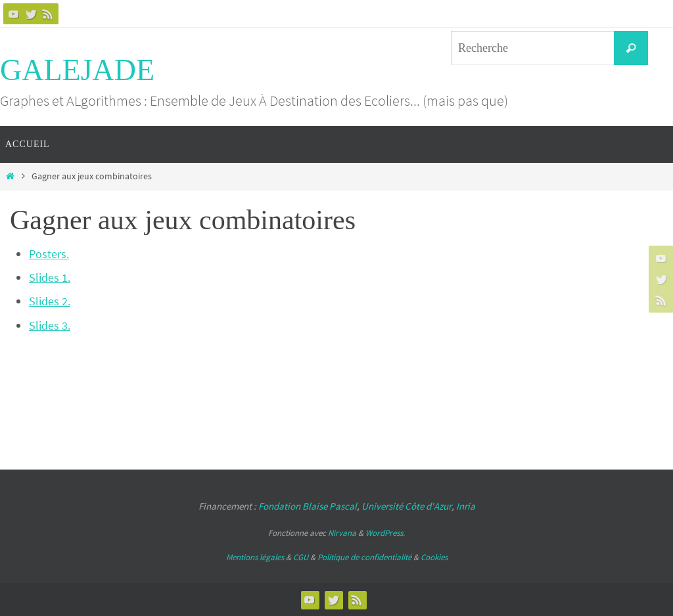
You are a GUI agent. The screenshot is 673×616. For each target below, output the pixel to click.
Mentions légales (255, 557)
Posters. (49, 254)
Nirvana (342, 533)
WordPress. (385, 533)
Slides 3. (50, 325)
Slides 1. (50, 277)
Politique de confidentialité (364, 557)
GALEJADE (77, 70)
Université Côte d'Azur (406, 506)
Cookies (434, 557)
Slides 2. (50, 301)
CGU (301, 557)
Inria (466, 506)
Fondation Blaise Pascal (308, 506)
